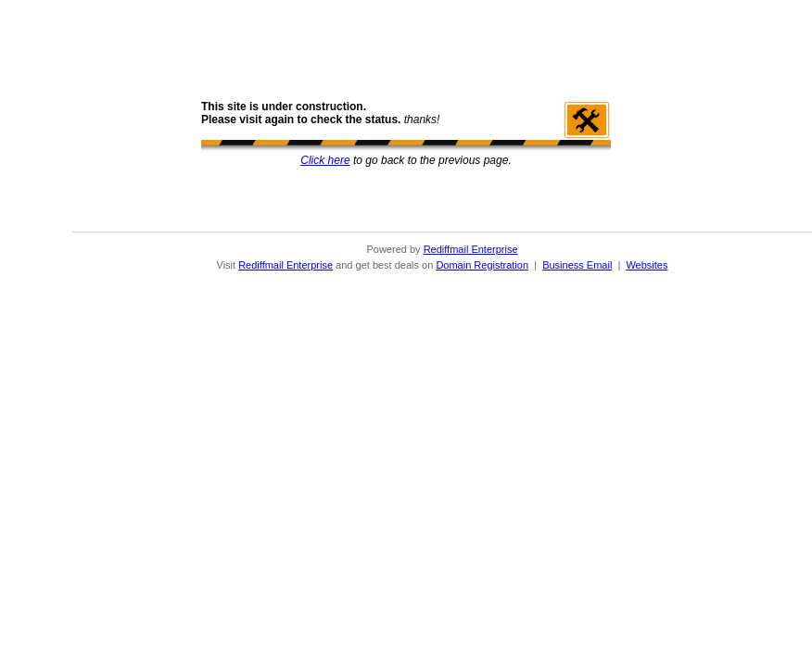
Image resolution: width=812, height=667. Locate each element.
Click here (325, 160)
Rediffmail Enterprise (471, 249)
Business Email (577, 265)
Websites (647, 265)
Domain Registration (482, 265)
